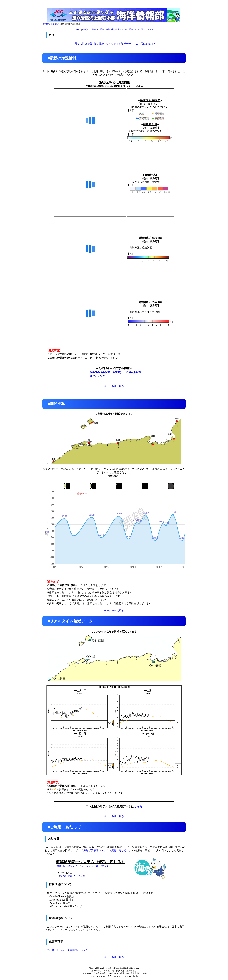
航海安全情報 (98, 29)
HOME (46, 24)
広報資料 (86, 29)
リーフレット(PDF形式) (94, 866)
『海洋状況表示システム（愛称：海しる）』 (106, 850)
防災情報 (120, 29)
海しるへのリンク (67, 866)
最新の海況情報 (83, 44)
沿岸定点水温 (133, 372)
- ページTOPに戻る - (114, 386)
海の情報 (129, 29)
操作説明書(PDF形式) (72, 876)
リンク (150, 29)
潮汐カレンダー (98, 376)
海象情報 (55, 24)
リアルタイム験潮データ (120, 44)
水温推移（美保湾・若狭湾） (106, 372)
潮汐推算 (99, 44)
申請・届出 (140, 29)
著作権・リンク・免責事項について (67, 950)
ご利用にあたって (146, 44)
